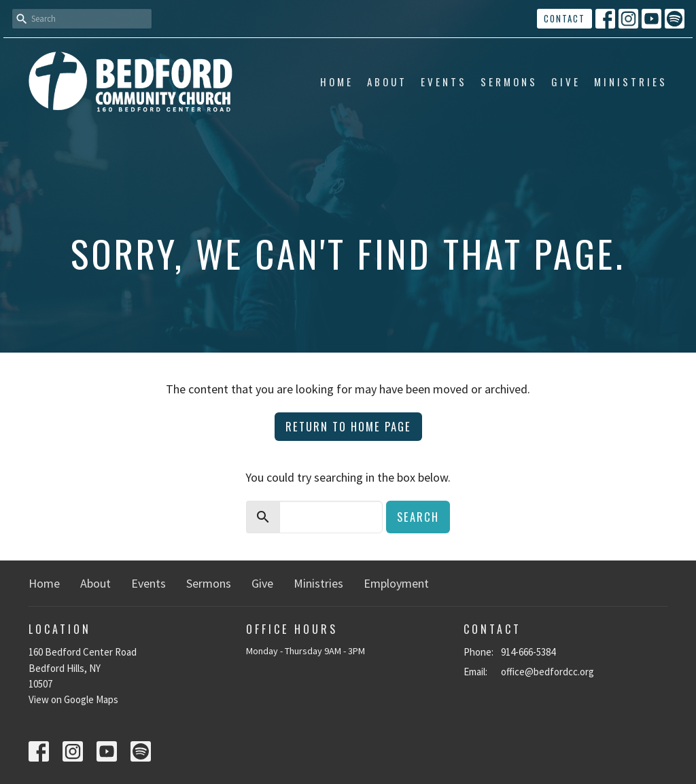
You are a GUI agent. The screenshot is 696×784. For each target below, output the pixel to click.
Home (337, 82)
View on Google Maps (73, 699)
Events (444, 82)
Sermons (509, 82)
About (387, 82)
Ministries (631, 82)
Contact (564, 18)
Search (418, 517)
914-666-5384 (528, 652)
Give (566, 82)
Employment (396, 583)
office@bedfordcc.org (547, 672)
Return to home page (348, 426)
